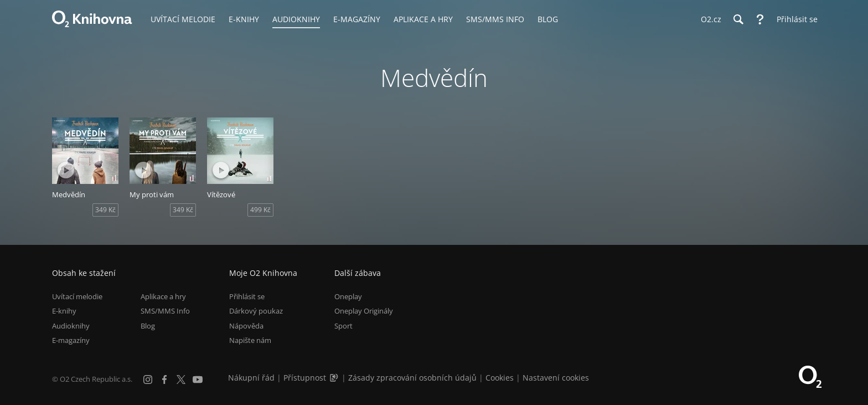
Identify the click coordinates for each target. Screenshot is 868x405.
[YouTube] (198, 380)
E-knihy (64, 311)
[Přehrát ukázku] (66, 170)
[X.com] (181, 380)
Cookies (500, 378)
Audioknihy (71, 326)
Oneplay (348, 296)
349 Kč (105, 210)
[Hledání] (738, 19)
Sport (343, 326)
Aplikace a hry (163, 296)
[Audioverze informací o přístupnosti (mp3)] (335, 378)
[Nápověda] (760, 19)
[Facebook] (164, 380)
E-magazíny (71, 340)
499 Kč (260, 210)
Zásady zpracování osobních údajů (412, 378)
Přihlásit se (247, 296)
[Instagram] (148, 380)
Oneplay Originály (364, 311)
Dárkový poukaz (256, 311)
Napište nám (250, 340)
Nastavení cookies (556, 378)
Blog (148, 326)
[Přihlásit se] (794, 19)
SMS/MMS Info (165, 311)
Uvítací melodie (77, 296)
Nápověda (246, 326)
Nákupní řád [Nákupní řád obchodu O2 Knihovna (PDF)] (251, 378)
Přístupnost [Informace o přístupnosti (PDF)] (305, 378)
